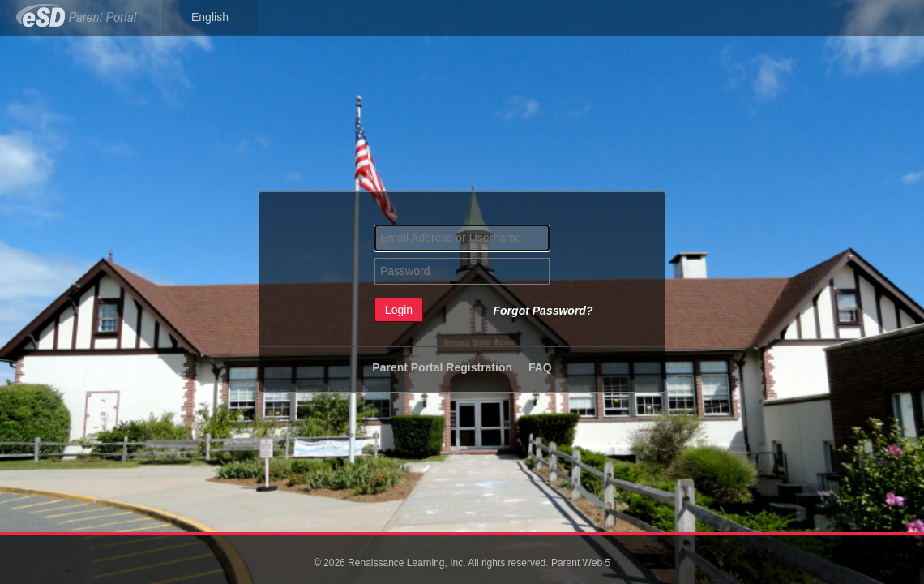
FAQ (540, 367)
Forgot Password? (543, 311)
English (210, 17)
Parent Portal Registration (442, 367)
